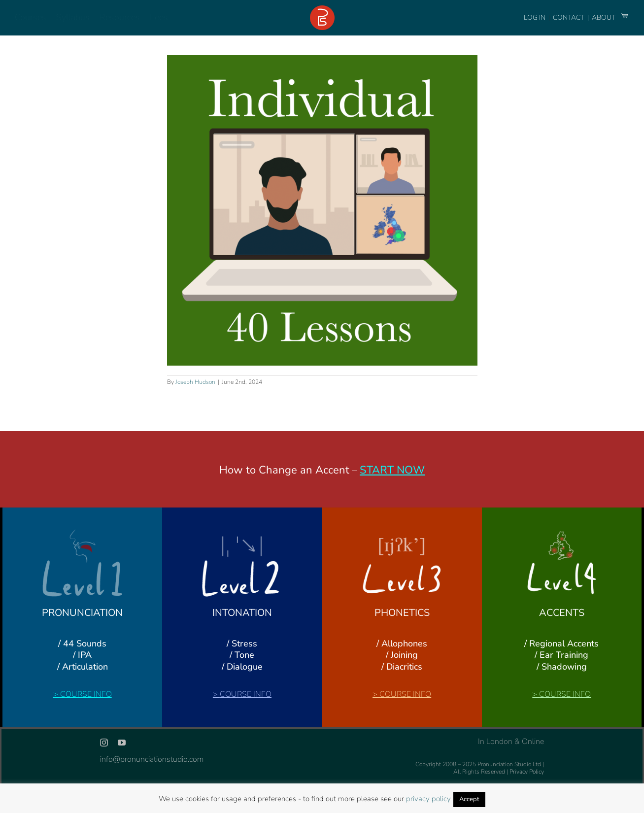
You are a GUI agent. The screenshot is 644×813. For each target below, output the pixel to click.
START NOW (392, 470)
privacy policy (428, 799)
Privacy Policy (527, 772)
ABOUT (604, 17)
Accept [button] (469, 799)
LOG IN (535, 17)
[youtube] (122, 743)
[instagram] (104, 743)
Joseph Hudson (195, 382)
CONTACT (569, 17)
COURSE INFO (86, 694)
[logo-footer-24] (322, 9)
